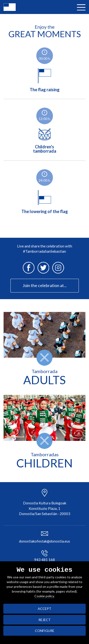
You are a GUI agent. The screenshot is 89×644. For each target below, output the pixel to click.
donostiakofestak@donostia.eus (44, 541)
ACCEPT (44, 609)
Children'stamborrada (45, 139)
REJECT (44, 620)
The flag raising (45, 78)
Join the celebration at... (45, 285)
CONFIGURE (45, 631)
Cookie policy (44, 596)
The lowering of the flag (45, 200)
